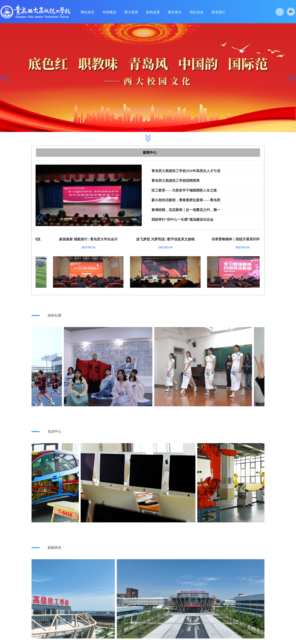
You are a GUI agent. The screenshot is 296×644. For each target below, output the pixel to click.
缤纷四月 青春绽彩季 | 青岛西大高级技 (71, 239)
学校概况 (109, 12)
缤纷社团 (54, 315)
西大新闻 (131, 12)
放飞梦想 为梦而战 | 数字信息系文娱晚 (225, 239)
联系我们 (218, 12)
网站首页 (88, 12)
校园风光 (54, 548)
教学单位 (175, 12)
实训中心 (54, 431)
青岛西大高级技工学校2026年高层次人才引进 (186, 171)
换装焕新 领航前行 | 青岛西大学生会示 (148, 239)
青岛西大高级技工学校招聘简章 (176, 181)
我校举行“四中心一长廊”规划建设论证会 (182, 220)
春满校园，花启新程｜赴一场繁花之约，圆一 (186, 210)
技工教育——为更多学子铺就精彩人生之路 (184, 190)
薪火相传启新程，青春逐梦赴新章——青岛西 (186, 200)
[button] (291, 78)
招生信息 (197, 12)
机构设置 (153, 12)
